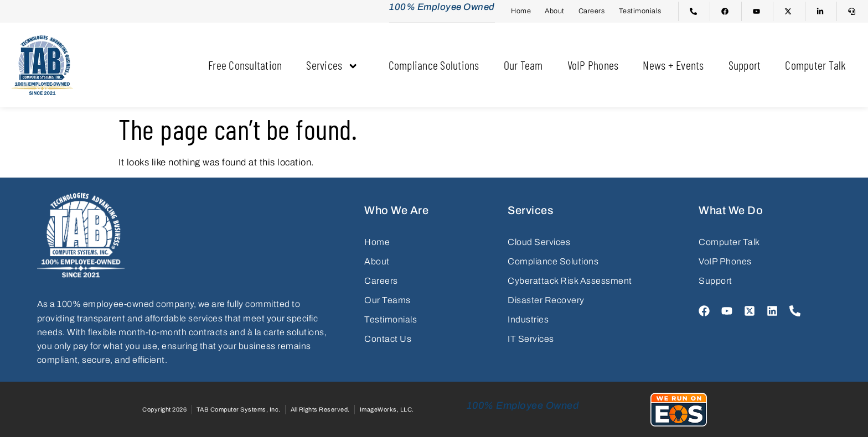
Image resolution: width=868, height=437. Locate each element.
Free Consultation (245, 64)
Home (521, 11)
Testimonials (640, 11)
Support (745, 64)
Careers (592, 11)
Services (335, 64)
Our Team (523, 64)
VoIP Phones (593, 64)
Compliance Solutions (434, 64)
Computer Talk (815, 64)
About (555, 11)
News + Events (673, 64)
